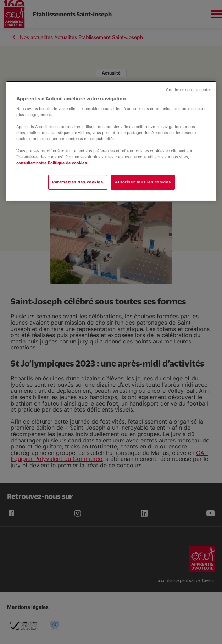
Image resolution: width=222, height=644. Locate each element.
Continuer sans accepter (188, 90)
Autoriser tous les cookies (143, 182)
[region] (111, 141)
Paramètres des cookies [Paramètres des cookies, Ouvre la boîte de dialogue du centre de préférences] (78, 182)
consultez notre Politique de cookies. (52, 163)
